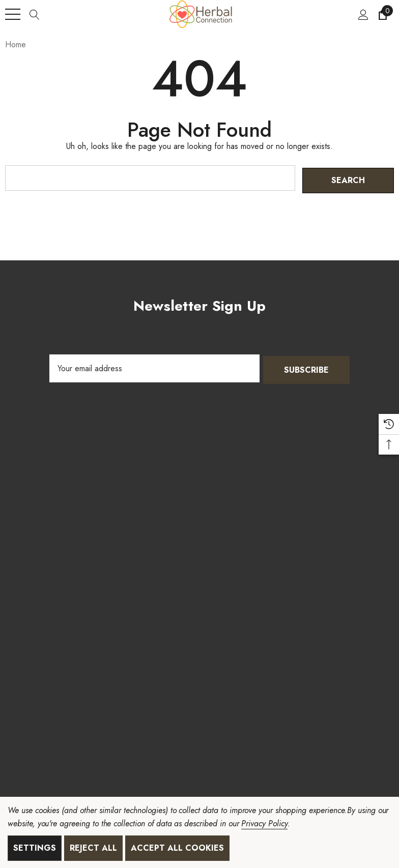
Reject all (93, 848)
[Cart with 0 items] (382, 14)
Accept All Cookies (177, 848)
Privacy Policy (264, 824)
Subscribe (306, 366)
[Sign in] (363, 14)
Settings (35, 848)
